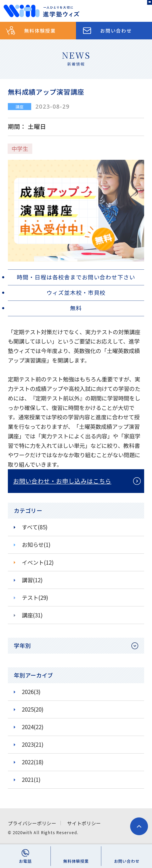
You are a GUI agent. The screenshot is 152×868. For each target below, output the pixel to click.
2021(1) (31, 780)
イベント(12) (38, 562)
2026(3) (31, 692)
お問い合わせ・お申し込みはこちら (62, 481)
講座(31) (32, 615)
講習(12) (32, 580)
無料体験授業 (40, 30)
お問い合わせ (116, 30)
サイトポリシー (84, 823)
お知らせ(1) (36, 545)
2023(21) (33, 744)
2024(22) (33, 727)
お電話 (25, 861)
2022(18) (33, 762)
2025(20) (33, 709)
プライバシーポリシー (32, 823)
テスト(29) (35, 598)
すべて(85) (35, 527)
